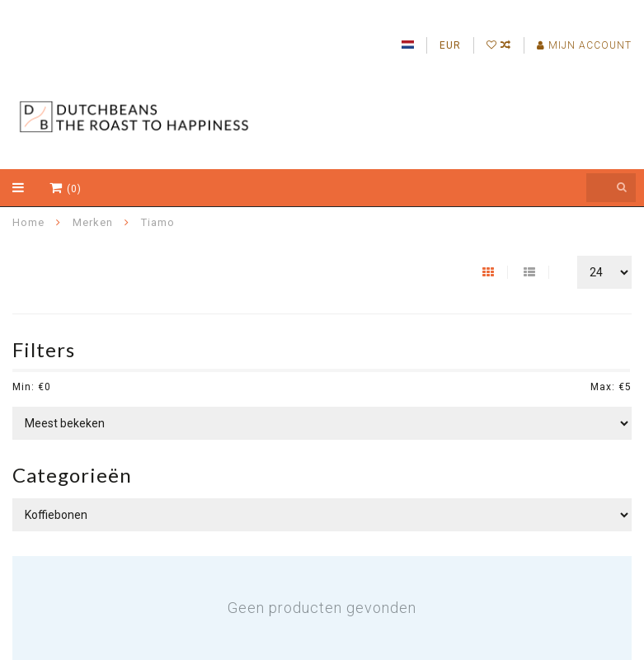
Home (28, 222)
